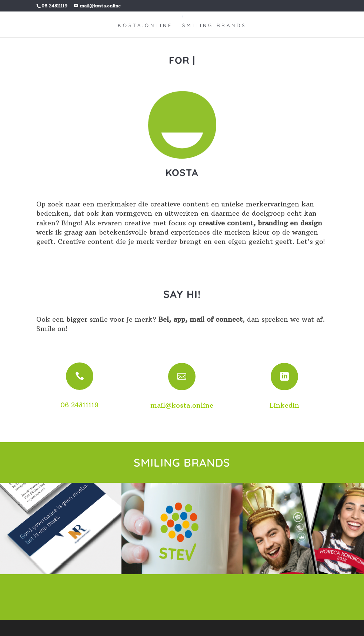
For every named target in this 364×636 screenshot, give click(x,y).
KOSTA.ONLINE (145, 25)
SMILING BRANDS (214, 25)
